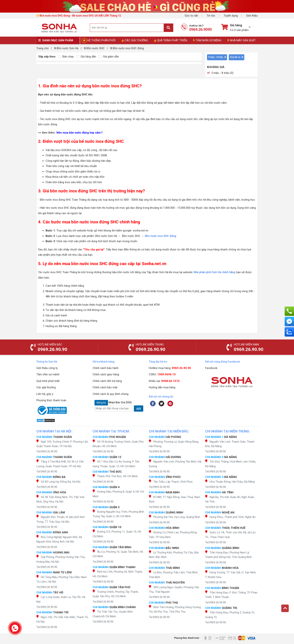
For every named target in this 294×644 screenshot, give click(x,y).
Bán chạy (66, 57)
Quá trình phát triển (48, 381)
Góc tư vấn (191, 16)
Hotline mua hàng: (170, 368)
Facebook (211, 368)
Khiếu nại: (164, 381)
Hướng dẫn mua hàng (162, 387)
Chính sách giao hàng (106, 374)
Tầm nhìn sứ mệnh (48, 374)
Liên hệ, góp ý (45, 394)
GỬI (139, 409)
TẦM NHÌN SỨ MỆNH (207, 40)
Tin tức (211, 16)
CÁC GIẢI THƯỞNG (135, 40)
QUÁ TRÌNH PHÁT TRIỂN (171, 40)
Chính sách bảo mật (105, 387)
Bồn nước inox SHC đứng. (160, 236)
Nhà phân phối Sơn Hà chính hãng (214, 272)
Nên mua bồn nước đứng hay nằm (79, 133)
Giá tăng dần (86, 57)
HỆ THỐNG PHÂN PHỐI (101, 40)
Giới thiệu (252, 16)
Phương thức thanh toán (51, 400)
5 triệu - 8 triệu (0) (220, 73)
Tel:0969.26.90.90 (47, 451)
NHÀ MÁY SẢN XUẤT (242, 40)
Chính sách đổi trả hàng (107, 381)
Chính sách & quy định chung (111, 394)
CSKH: (162, 374)
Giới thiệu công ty (47, 368)
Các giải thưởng (46, 387)
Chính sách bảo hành (106, 368)
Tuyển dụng (231, 16)
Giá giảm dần (109, 57)
